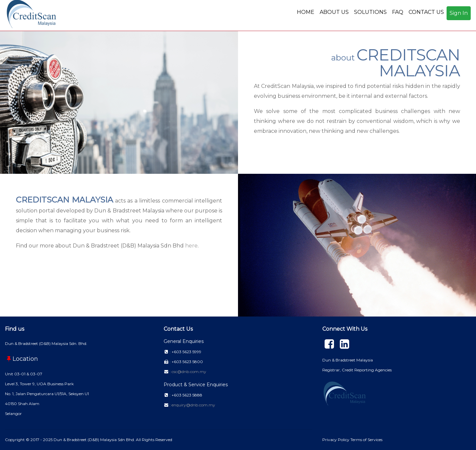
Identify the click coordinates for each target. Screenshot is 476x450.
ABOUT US (334, 12)
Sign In (459, 13)
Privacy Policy (336, 440)
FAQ (398, 12)
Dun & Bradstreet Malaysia (348, 360)
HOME (306, 12)
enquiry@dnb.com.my (193, 405)
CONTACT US (426, 12)
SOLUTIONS (370, 12)
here (191, 246)
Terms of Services (366, 440)
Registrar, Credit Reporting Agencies (357, 370)
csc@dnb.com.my (189, 372)
